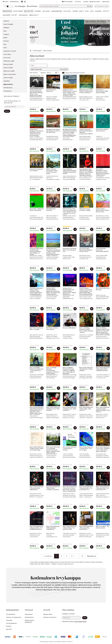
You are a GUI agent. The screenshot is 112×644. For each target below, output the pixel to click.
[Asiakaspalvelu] (15, 2)
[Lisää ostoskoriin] (42, 110)
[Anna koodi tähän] (15, 107)
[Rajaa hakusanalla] (49, 69)
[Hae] (90, 6)
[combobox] (66, 6)
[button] (80, 622)
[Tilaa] (85, 618)
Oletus (49, 73)
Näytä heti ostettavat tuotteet (75, 73)
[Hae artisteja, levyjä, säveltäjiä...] (66, 6)
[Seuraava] (91, 556)
